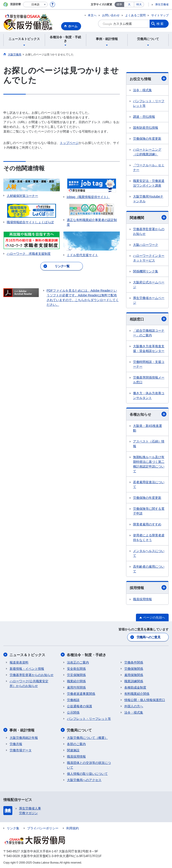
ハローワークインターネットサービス (149, 258)
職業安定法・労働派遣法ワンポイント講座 (149, 183)
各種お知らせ (148, 414)
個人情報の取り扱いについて (87, 773)
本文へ (92, 15)
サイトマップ (160, 15)
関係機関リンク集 (146, 271)
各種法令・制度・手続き (87, 655)
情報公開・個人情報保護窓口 (145, 700)
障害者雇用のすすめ (147, 524)
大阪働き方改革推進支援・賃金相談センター (149, 349)
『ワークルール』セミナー (149, 167)
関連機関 (148, 217)
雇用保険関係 (134, 675)
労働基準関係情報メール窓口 (149, 380)
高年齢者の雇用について (149, 569)
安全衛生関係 (76, 668)
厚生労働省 (162, 4)
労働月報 (16, 744)
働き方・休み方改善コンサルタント (149, 395)
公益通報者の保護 (80, 706)
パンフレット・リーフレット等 (149, 103)
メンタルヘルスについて (149, 553)
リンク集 (13, 828)
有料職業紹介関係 (137, 693)
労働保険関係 (134, 668)
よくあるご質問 (135, 15)
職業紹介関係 (76, 681)
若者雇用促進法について (149, 484)
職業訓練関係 (134, 681)
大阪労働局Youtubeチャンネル (148, 199)
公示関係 (73, 712)
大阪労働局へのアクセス (84, 780)
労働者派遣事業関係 (81, 693)
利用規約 (73, 828)
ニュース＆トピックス (28, 655)
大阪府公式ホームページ (149, 285)
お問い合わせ (111, 15)
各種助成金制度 (135, 687)
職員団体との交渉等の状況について (89, 765)
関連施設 (73, 750)
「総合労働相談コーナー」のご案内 (149, 333)
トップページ (69, 143)
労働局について (80, 730)
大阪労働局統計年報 (24, 737)
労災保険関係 (76, 675)
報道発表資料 (19, 662)
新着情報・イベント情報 (27, 668)
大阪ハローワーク (146, 245)
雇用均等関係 (76, 687)
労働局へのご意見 (148, 637)
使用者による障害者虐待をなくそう (149, 538)
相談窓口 (148, 319)
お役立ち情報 (148, 78)
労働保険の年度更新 (147, 139)
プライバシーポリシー (43, 828)
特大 (139, 4)
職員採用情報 (142, 599)
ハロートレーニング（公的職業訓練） (147, 152)
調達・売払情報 (144, 117)
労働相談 (73, 700)
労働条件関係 (134, 662)
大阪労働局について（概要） (87, 737)
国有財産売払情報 (146, 128)
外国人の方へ (134, 706)
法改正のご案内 (78, 662)
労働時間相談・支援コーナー (149, 364)
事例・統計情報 (22, 730)
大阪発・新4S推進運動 (147, 428)
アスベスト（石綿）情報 (149, 444)
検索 (160, 24)
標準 (119, 4)
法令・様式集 (142, 90)
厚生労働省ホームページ (149, 300)
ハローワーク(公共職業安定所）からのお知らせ (29, 683)
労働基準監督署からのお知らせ (149, 231)
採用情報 (148, 588)
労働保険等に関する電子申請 (149, 511)
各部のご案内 (76, 744)
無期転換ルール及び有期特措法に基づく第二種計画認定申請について (149, 464)
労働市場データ (21, 750)
